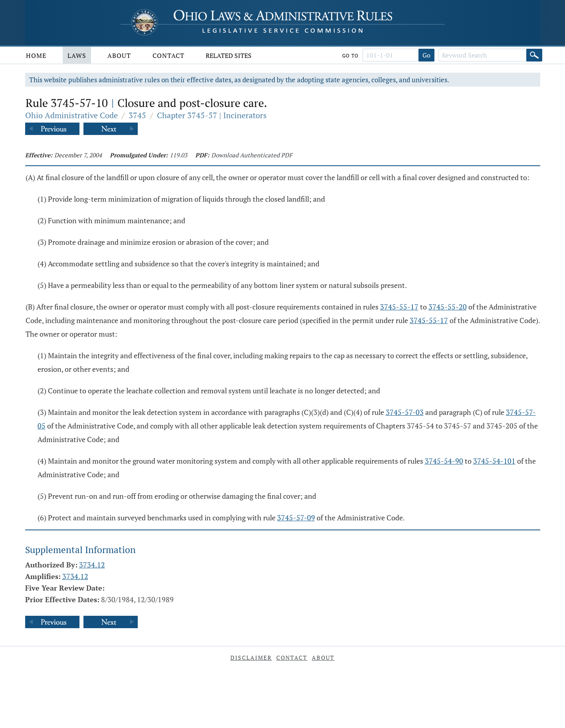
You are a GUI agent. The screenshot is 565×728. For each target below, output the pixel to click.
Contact (169, 56)
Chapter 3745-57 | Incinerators (212, 115)
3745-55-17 (399, 307)
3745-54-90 (444, 461)
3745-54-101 (494, 461)
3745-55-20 (448, 307)
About (119, 56)
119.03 (178, 155)
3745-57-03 (405, 412)
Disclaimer (251, 658)
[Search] (534, 55)
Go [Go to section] (426, 55)
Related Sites (229, 56)
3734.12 (92, 565)
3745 (137, 115)
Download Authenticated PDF (252, 155)
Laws (77, 56)
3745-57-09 (296, 518)
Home (36, 56)
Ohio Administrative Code (71, 115)
